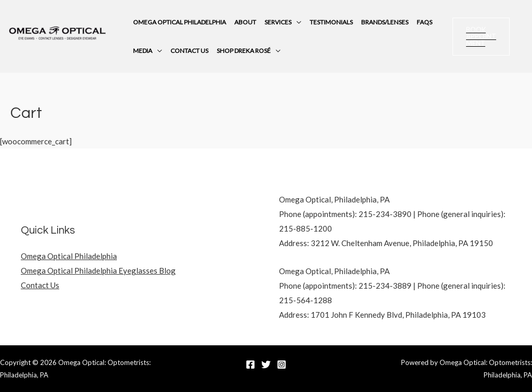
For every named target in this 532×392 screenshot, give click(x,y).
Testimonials (331, 22)
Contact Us (189, 51)
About (245, 22)
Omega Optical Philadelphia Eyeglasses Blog (98, 271)
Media (143, 51)
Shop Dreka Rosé (244, 51)
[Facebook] (250, 364)
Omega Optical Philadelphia (179, 22)
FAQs (424, 22)
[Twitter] (266, 364)
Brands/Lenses (385, 22)
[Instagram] (282, 364)
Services (278, 22)
